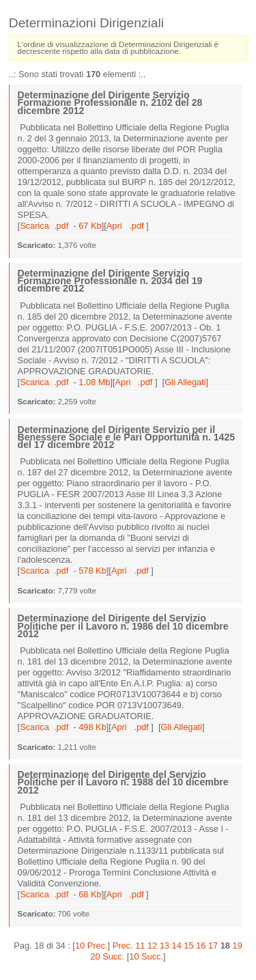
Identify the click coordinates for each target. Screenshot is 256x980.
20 (95, 956)
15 (188, 946)
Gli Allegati (185, 382)
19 (238, 946)
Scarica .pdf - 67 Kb (61, 226)
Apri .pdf (126, 226)
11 (140, 946)
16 (201, 946)
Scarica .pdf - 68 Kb (61, 894)
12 (152, 946)
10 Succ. (146, 956)
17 (213, 946)
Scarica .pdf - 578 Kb (63, 571)
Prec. (123, 946)
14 (177, 946)
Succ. (113, 956)
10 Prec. (91, 946)
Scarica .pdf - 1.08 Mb (65, 382)
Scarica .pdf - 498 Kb (63, 727)
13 (165, 946)
